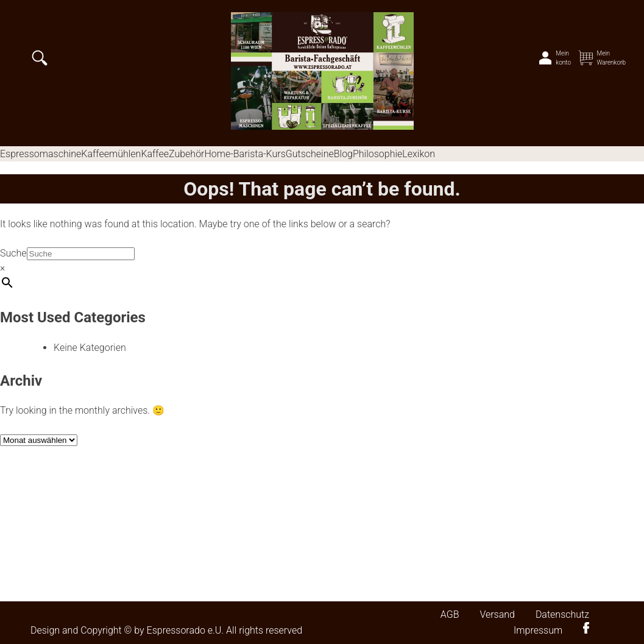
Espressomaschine (41, 154)
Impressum (538, 630)
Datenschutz (562, 614)
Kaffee (155, 154)
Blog (343, 154)
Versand (497, 614)
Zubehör (186, 154)
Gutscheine (310, 154)
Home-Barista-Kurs (245, 154)
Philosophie (377, 154)
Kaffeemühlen (111, 154)
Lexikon (419, 154)
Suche (13, 253)
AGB (450, 614)
